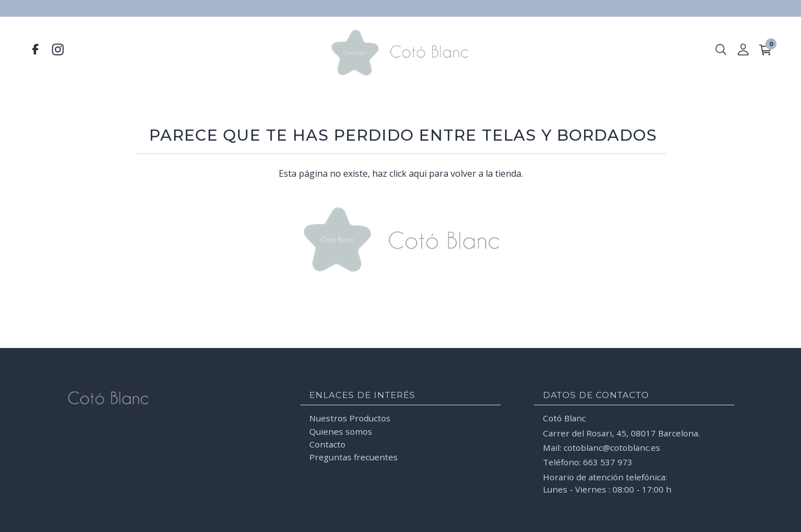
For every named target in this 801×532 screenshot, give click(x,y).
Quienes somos (341, 431)
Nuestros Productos (350, 418)
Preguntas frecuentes (353, 457)
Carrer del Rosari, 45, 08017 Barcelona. (621, 432)
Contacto (327, 444)
